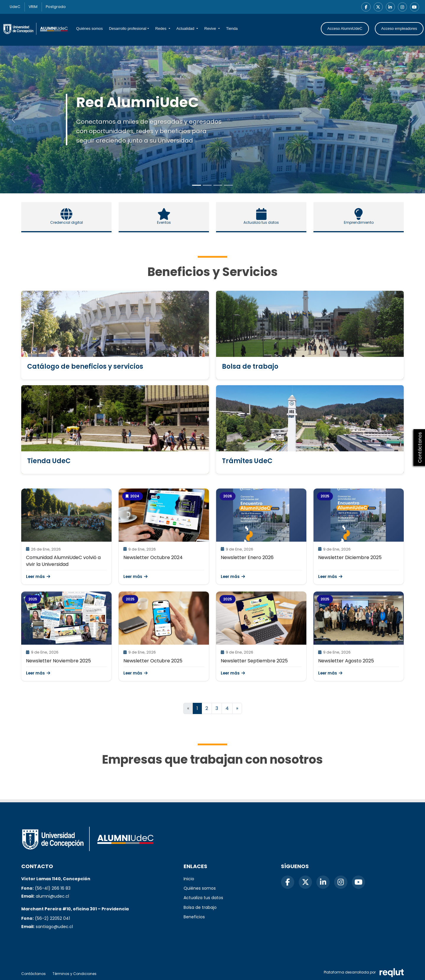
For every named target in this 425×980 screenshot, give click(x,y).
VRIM (35, 7)
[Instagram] (402, 7)
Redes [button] (161, 29)
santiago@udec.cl (54, 927)
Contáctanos (33, 974)
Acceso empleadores (399, 29)
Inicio (189, 879)
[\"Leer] (66, 515)
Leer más (38, 577)
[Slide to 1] (207, 186)
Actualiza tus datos (203, 898)
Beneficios (194, 917)
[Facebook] (365, 7)
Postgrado (59, 7)
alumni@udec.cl (52, 896)
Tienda (232, 29)
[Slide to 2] (218, 186)
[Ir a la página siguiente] (237, 709)
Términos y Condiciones (75, 974)
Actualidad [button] (186, 29)
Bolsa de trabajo (200, 907)
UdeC (16, 7)
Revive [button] (211, 29)
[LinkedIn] (390, 7)
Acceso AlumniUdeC (345, 29)
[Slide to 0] (197, 186)
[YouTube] (414, 7)
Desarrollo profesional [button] (127, 29)
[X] (377, 7)
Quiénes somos (89, 29)
